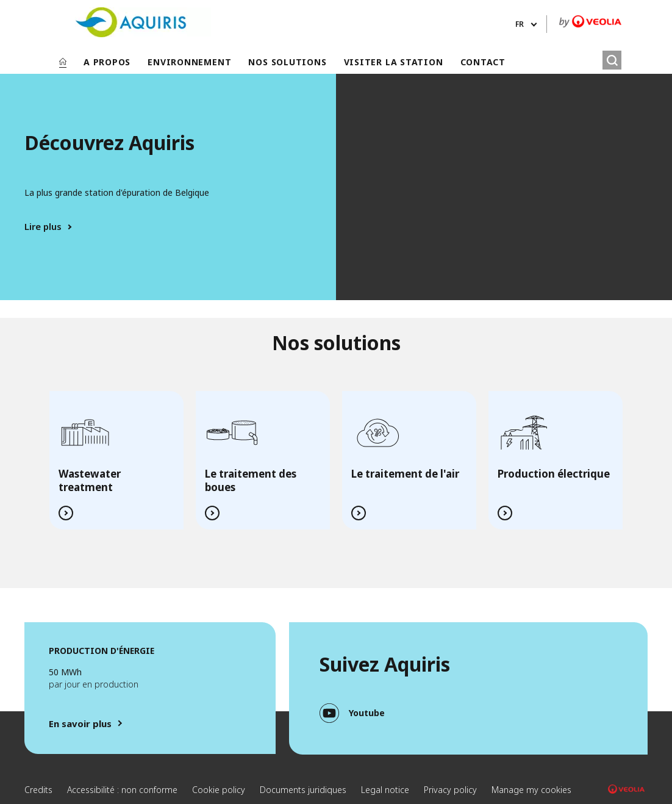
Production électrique (554, 474)
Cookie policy (219, 790)
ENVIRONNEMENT (189, 62)
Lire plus (43, 227)
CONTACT (483, 62)
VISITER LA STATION (394, 62)
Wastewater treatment (90, 480)
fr (520, 24)
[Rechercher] (612, 60)
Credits (38, 790)
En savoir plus (80, 723)
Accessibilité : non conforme (122, 790)
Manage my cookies (531, 790)
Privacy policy (450, 790)
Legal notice (385, 790)
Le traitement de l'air (405, 474)
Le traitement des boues (251, 480)
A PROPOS (107, 62)
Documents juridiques (303, 790)
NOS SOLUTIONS (287, 62)
